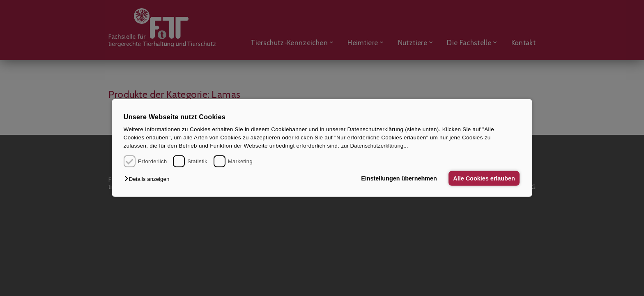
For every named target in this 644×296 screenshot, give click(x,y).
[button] (149, 179)
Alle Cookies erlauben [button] (484, 178)
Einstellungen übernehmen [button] (399, 178)
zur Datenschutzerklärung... (374, 146)
